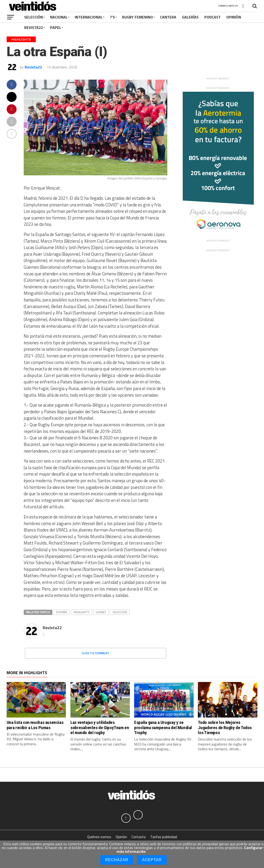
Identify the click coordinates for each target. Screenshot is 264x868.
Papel (56, 27)
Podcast (212, 17)
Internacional (89, 17)
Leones (101, 612)
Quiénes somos (99, 837)
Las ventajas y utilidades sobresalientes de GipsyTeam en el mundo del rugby (100, 727)
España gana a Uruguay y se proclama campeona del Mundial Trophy (163, 727)
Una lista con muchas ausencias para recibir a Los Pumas (35, 725)
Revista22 (34, 27)
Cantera (168, 17)
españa (62, 612)
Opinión (234, 17)
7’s (112, 17)
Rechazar (117, 860)
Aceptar (152, 860)
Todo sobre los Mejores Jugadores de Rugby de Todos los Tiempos (225, 727)
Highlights (81, 612)
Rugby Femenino (137, 17)
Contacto (139, 837)
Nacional (59, 17)
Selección (34, 17)
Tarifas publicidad (164, 837)
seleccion (120, 612)
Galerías (190, 17)
